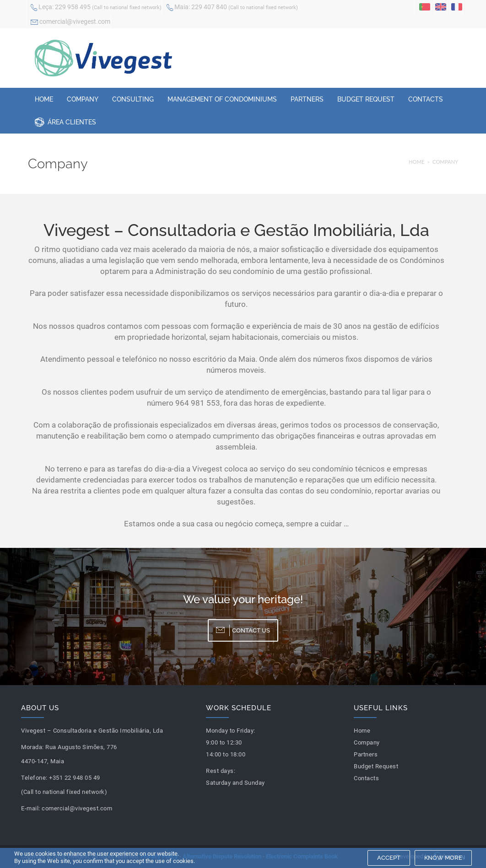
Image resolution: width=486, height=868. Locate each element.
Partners (307, 99)
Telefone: (34, 778)
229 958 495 (96, 8)
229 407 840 (232, 8)
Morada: (32, 747)
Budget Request (366, 99)
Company (83, 99)
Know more (443, 858)
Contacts (426, 99)
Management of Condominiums (222, 99)
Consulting (133, 99)
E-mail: (31, 808)
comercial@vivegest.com (70, 22)
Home (44, 99)
